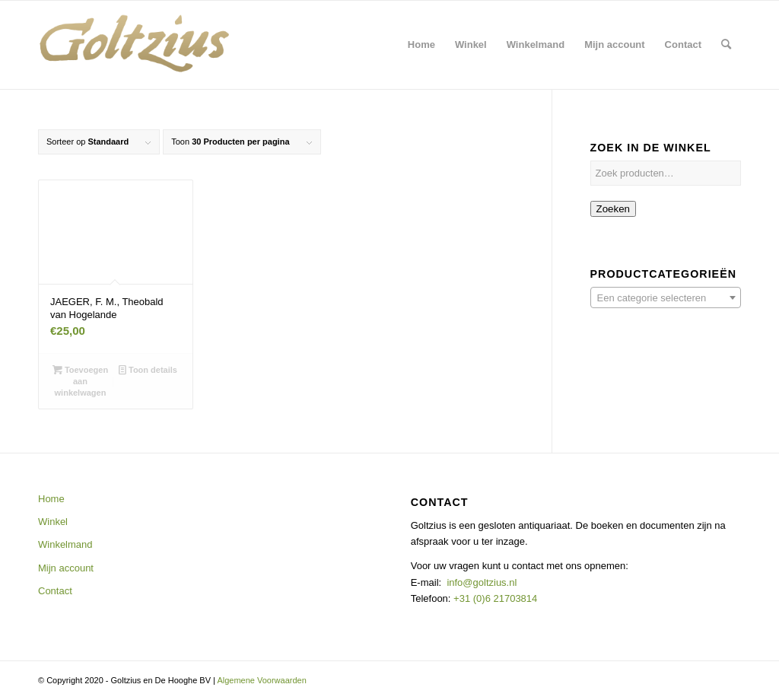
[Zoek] (726, 45)
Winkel (53, 522)
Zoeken (613, 209)
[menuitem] (421, 45)
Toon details (148, 370)
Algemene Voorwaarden (261, 680)
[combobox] (666, 297)
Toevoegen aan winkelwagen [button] (80, 380)
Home (51, 499)
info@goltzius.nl (482, 582)
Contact (55, 591)
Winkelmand (65, 544)
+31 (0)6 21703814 (494, 598)
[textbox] (666, 298)
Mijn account (66, 568)
